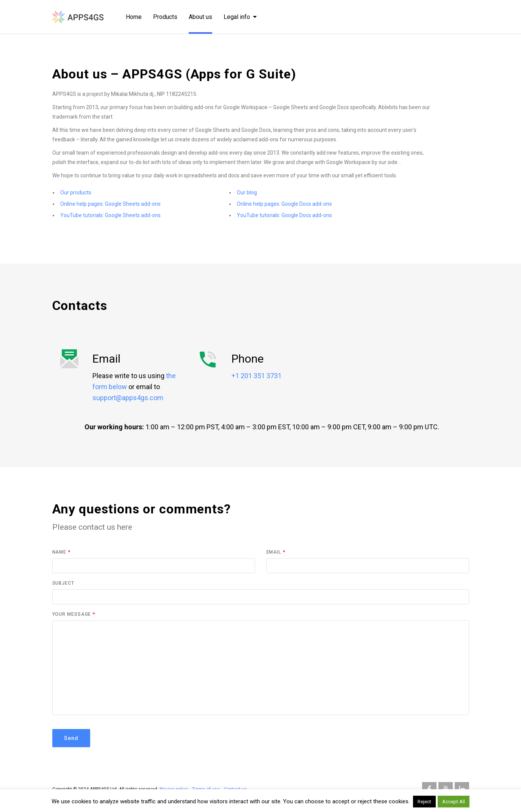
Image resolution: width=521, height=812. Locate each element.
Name (61, 552)
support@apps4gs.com (128, 398)
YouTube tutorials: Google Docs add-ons (284, 215)
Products (165, 17)
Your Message (74, 614)
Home (134, 17)
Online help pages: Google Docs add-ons (284, 204)
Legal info (240, 17)
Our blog (247, 192)
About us (200, 17)
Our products (76, 192)
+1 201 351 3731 (257, 376)
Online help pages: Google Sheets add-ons (110, 204)
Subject (63, 583)
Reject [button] (424, 802)
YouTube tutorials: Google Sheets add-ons (110, 215)
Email (276, 552)
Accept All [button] (454, 802)
